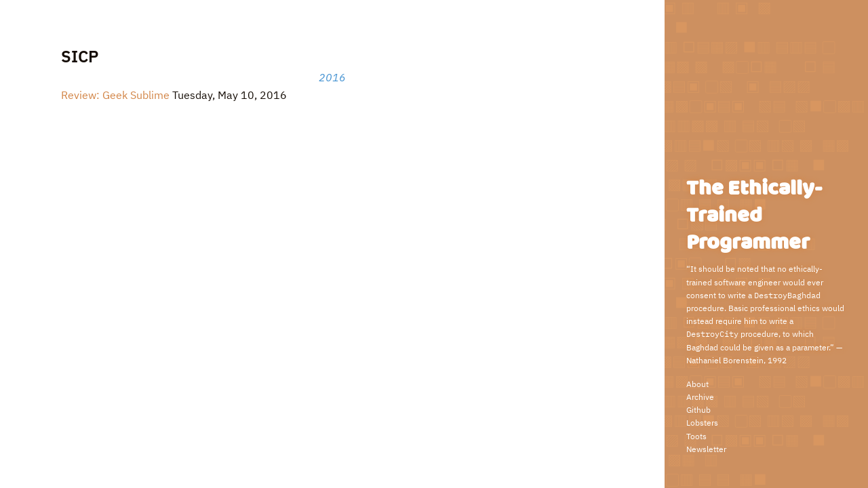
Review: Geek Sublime (115, 95)
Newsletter (706, 449)
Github (698, 410)
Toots (696, 436)
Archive (700, 397)
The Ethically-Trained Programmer (754, 216)
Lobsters (702, 423)
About (697, 384)
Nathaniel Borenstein (725, 360)
